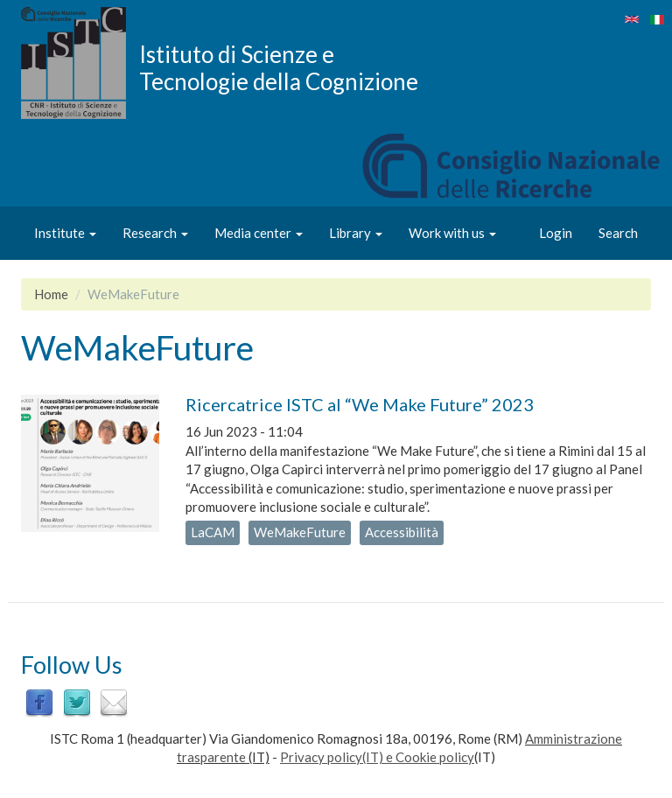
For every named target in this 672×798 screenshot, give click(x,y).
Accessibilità (402, 532)
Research (155, 233)
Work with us (452, 233)
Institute (65, 233)
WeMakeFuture (300, 532)
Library (356, 233)
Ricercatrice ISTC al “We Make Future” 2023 (360, 404)
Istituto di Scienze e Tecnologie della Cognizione (279, 67)
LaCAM (213, 532)
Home (51, 294)
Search (618, 233)
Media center (259, 233)
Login (556, 233)
